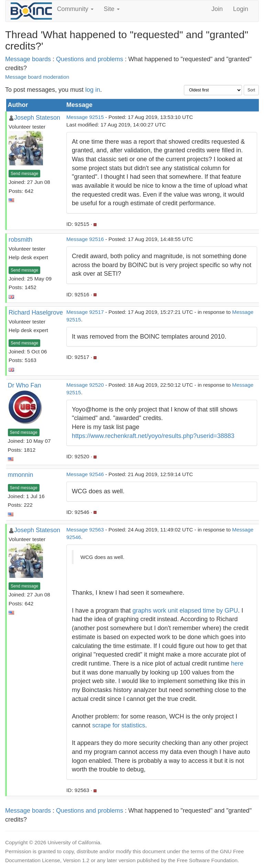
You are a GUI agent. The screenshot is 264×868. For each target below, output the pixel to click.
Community (75, 9)
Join (217, 9)
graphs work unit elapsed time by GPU (185, 611)
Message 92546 (85, 474)
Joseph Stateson (37, 118)
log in (93, 90)
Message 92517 (85, 312)
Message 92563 (85, 530)
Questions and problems (90, 59)
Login (241, 9)
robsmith (20, 240)
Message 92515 (85, 117)
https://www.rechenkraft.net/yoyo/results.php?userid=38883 (153, 436)
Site (112, 9)
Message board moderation (37, 77)
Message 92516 (85, 239)
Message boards (28, 59)
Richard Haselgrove (36, 312)
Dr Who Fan (25, 385)
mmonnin (21, 475)
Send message (24, 174)
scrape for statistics (119, 725)
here (237, 663)
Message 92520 (85, 385)
